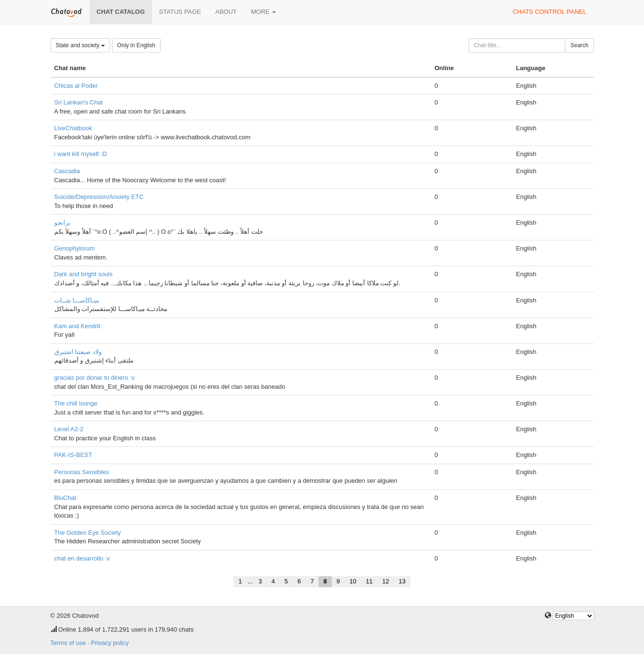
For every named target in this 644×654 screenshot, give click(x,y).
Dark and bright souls (84, 274)
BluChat (65, 498)
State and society (80, 45)
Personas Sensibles (82, 472)
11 (369, 581)
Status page (180, 12)
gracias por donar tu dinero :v (95, 378)
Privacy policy (110, 643)
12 (386, 581)
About (226, 12)
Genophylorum (75, 248)
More (264, 12)
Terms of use (68, 643)
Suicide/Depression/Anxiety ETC (99, 197)
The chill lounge (76, 403)
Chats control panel (549, 12)
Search (579, 45)
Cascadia (67, 171)
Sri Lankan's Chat (79, 102)
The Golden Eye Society (88, 533)
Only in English (136, 45)
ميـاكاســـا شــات (77, 300)
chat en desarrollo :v (82, 558)
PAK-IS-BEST (73, 455)
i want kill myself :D (81, 154)
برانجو (62, 223)
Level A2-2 (69, 429)
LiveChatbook (73, 128)
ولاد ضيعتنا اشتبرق (78, 352)
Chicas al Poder (76, 86)
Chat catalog (121, 12)
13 (402, 581)
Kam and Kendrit (77, 326)
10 (353, 581)
